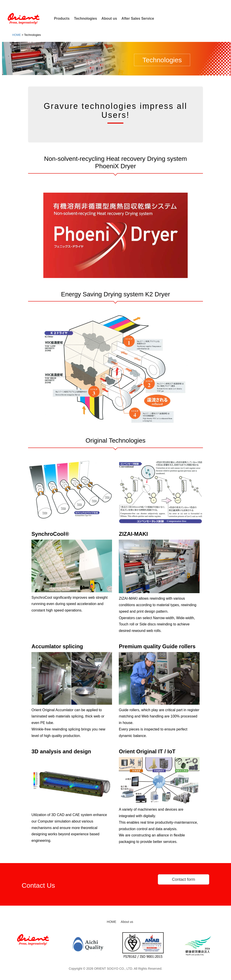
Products (62, 18)
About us (109, 18)
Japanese (221, 4)
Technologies (86, 18)
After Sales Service (138, 18)
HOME (112, 922)
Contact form (184, 879)
